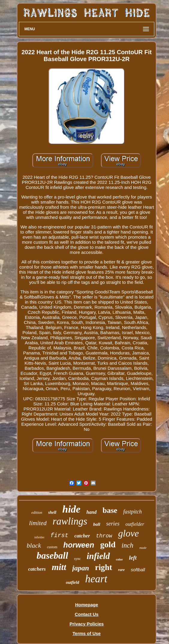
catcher (82, 536)
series (113, 523)
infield (98, 556)
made (143, 548)
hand (91, 512)
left (133, 558)
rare (121, 570)
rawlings (70, 521)
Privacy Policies (87, 624)
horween (79, 545)
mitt (59, 567)
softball (138, 570)
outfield (73, 582)
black (34, 545)
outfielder (135, 524)
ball (97, 524)
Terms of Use (87, 633)
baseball (52, 556)
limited (38, 523)
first (59, 535)
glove (128, 533)
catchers (37, 569)
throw (104, 536)
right (104, 567)
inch (128, 545)
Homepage (87, 605)
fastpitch (132, 512)
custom (52, 547)
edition (37, 512)
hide (71, 509)
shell (52, 512)
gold (108, 544)
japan (81, 568)
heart (96, 579)
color (120, 559)
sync (77, 559)
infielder (39, 537)
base (110, 510)
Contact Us (86, 614)
